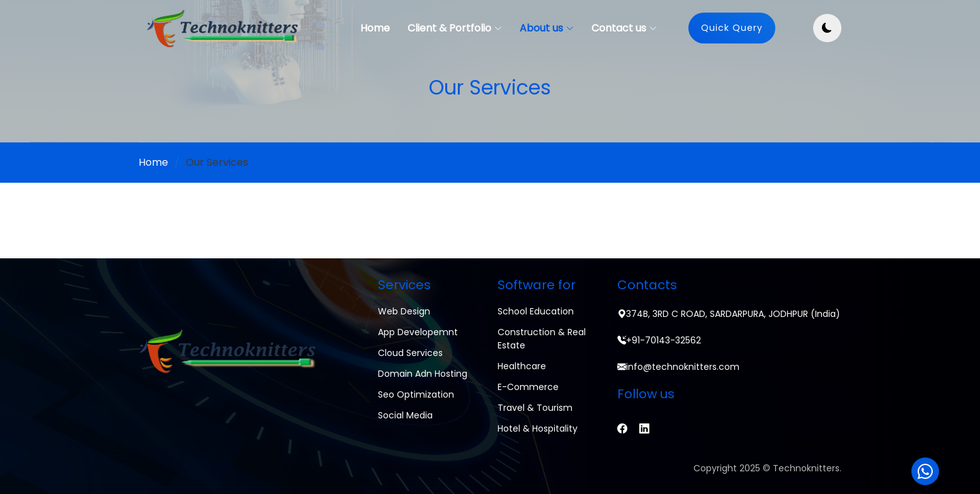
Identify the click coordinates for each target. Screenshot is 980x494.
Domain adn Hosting (423, 374)
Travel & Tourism (535, 408)
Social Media (405, 415)
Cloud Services (410, 353)
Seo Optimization (416, 394)
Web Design (404, 311)
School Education (536, 311)
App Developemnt (418, 332)
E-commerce (528, 387)
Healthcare (522, 366)
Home (375, 28)
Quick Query (732, 28)
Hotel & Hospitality (538, 428)
